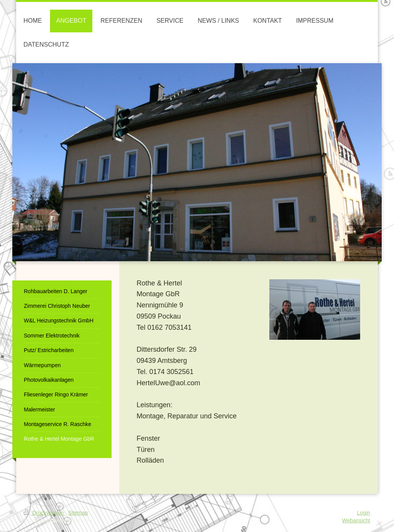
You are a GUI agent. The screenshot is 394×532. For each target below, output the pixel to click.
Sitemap (78, 513)
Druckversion (44, 513)
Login (364, 513)
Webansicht (356, 520)
